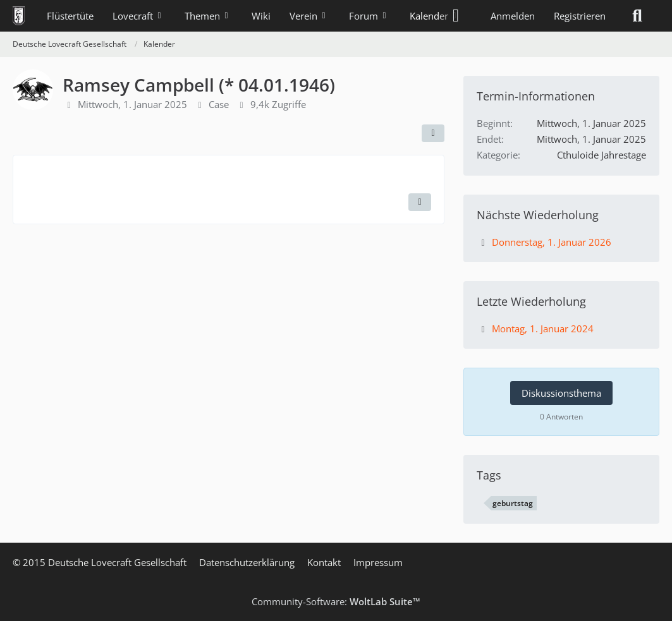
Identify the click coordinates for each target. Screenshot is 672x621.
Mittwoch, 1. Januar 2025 (132, 104)
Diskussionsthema (561, 393)
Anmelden (513, 16)
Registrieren (580, 16)
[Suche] (637, 16)
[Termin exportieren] (420, 202)
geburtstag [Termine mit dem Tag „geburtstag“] (513, 503)
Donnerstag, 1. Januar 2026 (552, 242)
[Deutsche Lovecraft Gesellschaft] (19, 16)
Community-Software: (336, 601)
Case (219, 104)
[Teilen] (433, 133)
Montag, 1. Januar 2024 (543, 329)
